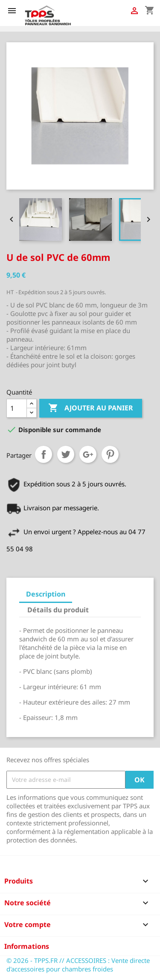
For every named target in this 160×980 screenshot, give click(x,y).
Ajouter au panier (91, 408)
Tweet (66, 454)
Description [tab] (46, 594)
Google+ (88, 454)
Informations (27, 946)
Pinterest (110, 454)
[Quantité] (17, 408)
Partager (44, 454)
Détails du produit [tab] (58, 610)
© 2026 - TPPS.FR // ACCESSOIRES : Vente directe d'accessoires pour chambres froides (78, 965)
